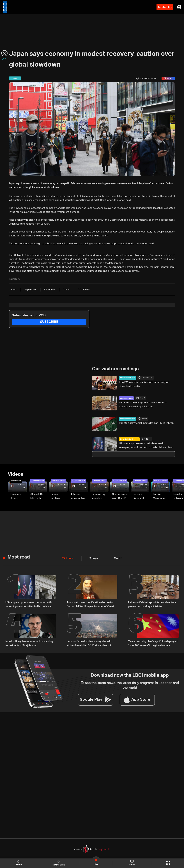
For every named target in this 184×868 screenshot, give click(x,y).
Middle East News (127, 378)
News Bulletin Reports (129, 439)
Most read (19, 557)
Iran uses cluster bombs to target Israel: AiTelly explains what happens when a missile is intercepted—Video (18, 497)
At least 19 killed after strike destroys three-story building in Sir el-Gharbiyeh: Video (38, 497)
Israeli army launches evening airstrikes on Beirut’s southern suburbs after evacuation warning (100, 497)
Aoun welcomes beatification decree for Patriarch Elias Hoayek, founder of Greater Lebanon (92, 605)
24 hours (67, 558)
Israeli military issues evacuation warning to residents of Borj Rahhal (29, 643)
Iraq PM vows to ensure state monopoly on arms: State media (144, 384)
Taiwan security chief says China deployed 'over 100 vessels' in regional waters (153, 643)
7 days (93, 558)
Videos (15, 474)
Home (19, 863)
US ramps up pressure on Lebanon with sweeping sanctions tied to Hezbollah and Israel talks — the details (147, 446)
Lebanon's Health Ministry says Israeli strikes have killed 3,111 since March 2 (89, 643)
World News (16, 481)
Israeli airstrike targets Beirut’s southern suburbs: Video (56, 497)
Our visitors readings (115, 369)
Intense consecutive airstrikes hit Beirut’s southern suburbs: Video (78, 497)
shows (132, 863)
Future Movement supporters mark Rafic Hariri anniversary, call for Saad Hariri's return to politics (161, 497)
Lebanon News (126, 398)
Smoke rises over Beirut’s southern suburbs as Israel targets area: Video (120, 497)
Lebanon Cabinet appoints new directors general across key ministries (143, 404)
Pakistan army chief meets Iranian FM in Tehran (146, 423)
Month (117, 558)
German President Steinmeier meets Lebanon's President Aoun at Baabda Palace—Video (139, 497)
